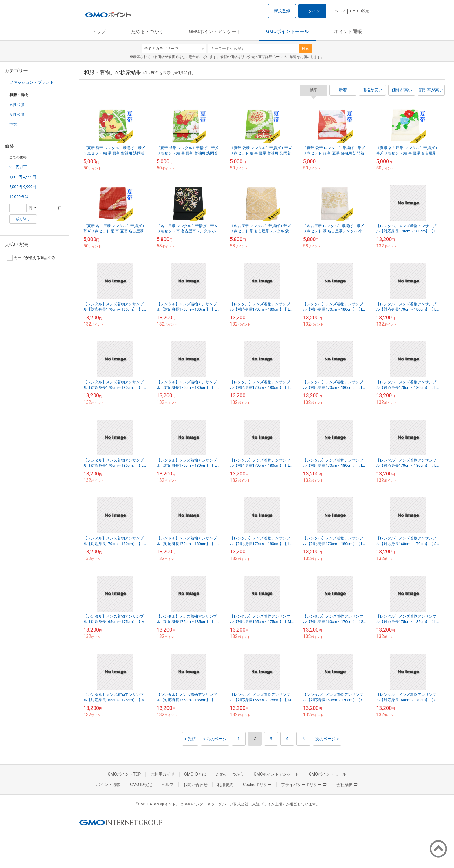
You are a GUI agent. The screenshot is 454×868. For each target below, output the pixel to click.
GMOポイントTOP (124, 774)
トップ (99, 31)
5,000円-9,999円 (23, 187)
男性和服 (17, 105)
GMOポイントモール (288, 31)
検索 (305, 49)
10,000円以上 (21, 197)
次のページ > (327, 739)
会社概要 (347, 785)
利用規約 (225, 785)
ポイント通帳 (348, 31)
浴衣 (13, 124)
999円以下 (18, 167)
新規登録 (282, 11)
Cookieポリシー (257, 785)
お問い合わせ (195, 785)
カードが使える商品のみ (31, 258)
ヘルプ (340, 11)
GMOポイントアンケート (215, 31)
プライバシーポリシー (304, 785)
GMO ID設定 (359, 11)
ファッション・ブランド (32, 82)
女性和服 (17, 115)
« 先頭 (190, 739)
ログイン (312, 11)
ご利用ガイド (162, 774)
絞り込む (23, 219)
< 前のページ (215, 739)
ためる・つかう (147, 31)
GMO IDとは (195, 774)
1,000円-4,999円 (23, 177)
